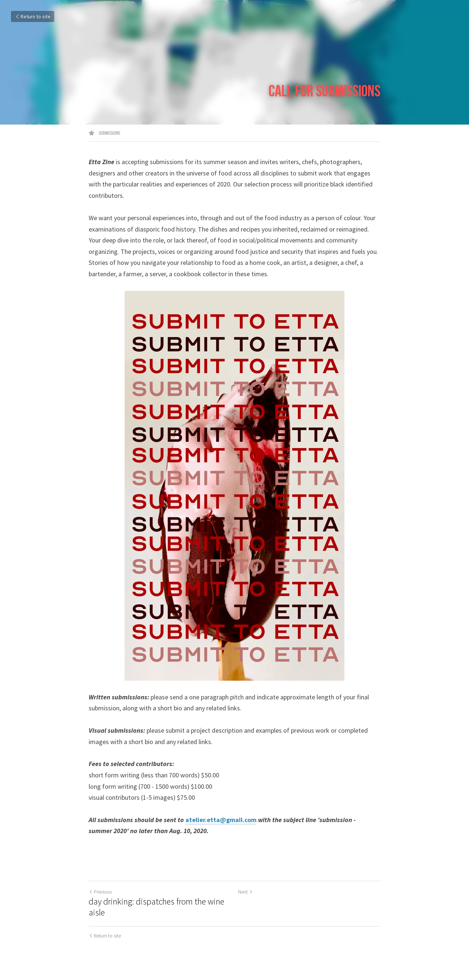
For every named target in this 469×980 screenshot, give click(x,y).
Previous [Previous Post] (100, 892)
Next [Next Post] (245, 892)
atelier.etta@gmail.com (221, 820)
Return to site (33, 16)
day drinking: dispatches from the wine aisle (156, 907)
